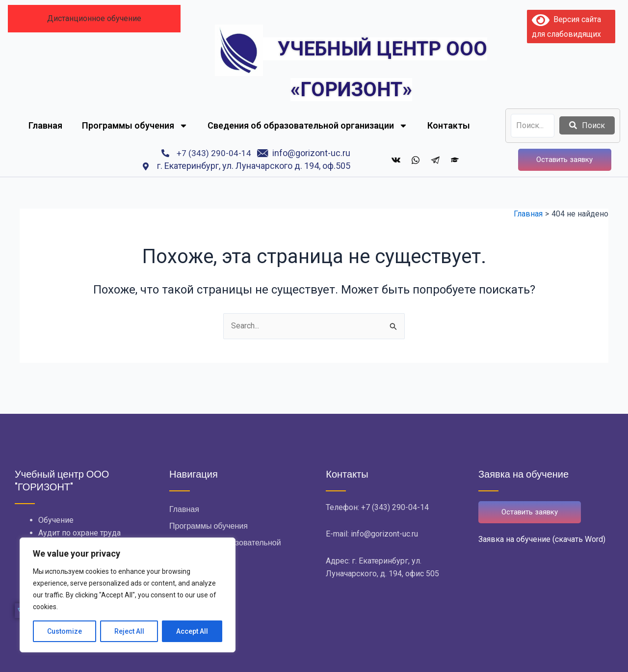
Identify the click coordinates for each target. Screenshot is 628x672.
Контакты (449, 125)
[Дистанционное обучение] (455, 160)
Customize (65, 631)
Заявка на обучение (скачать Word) (542, 539)
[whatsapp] (416, 160)
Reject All (129, 631)
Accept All (192, 631)
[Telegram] (435, 160)
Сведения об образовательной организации (308, 126)
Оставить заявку (564, 160)
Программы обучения (135, 126)
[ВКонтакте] (396, 160)
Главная (45, 125)
